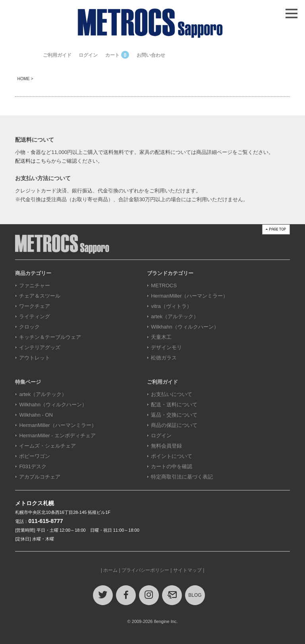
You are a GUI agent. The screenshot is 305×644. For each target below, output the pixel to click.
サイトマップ (187, 570)
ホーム (110, 570)
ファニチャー (35, 285)
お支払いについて (172, 394)
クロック (29, 327)
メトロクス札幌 (35, 503)
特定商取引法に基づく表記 (182, 477)
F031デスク (33, 466)
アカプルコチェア (40, 477)
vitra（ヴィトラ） (171, 306)
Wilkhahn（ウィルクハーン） (185, 327)
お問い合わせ (151, 55)
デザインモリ (166, 347)
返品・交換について (174, 415)
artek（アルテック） (175, 316)
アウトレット (35, 358)
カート (117, 55)
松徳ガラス (164, 358)
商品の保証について (174, 425)
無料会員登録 (166, 446)
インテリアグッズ (40, 347)
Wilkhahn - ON (36, 415)
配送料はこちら (33, 161)
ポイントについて (172, 456)
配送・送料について (174, 405)
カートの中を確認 (172, 466)
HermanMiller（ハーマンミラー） (189, 296)
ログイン (88, 55)
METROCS (164, 285)
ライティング (35, 316)
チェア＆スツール (40, 296)
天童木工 (161, 337)
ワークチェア (35, 306)
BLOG (195, 595)
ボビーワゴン (35, 456)
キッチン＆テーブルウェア (50, 337)
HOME (23, 79)
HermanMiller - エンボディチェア (57, 435)
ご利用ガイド (57, 55)
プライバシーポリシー (145, 570)
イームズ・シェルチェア (47, 446)
